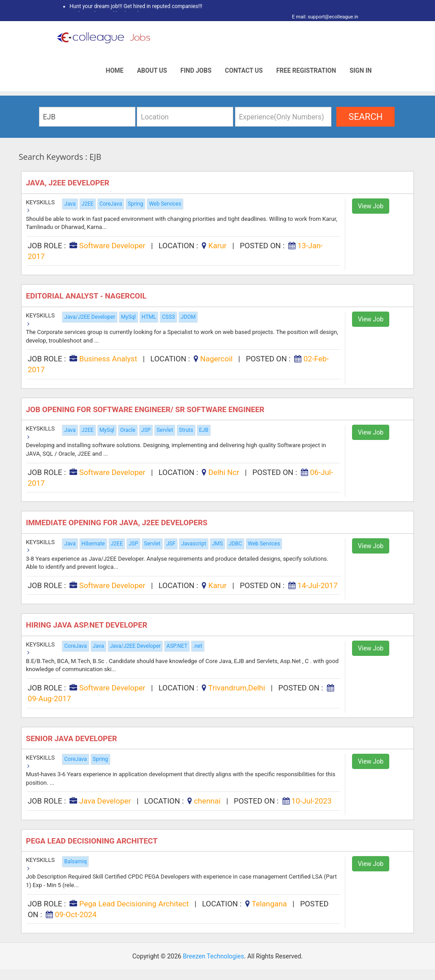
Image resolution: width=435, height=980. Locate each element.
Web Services (165, 204)
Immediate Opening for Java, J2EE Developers (118, 523)
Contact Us (244, 70)
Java (70, 204)
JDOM (188, 317)
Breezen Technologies (214, 956)
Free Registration (306, 70)
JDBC (235, 544)
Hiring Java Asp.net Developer (88, 625)
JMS (217, 544)
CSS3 (168, 317)
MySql (128, 317)
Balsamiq (75, 861)
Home (115, 70)
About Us (152, 70)
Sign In (361, 70)
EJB (204, 430)
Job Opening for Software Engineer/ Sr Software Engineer (146, 409)
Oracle (128, 430)
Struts (186, 430)
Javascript (194, 544)
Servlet (165, 430)
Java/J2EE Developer (89, 317)
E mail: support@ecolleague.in (323, 17)
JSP (146, 430)
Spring (135, 204)
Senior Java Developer (72, 738)
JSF (171, 544)
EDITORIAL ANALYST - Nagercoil (87, 296)
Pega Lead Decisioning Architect (93, 841)
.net (198, 646)
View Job (371, 206)
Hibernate (93, 544)
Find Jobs (196, 70)
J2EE (88, 204)
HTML (149, 317)
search (365, 117)
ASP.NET (177, 646)
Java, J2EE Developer (70, 183)
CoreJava (111, 204)
